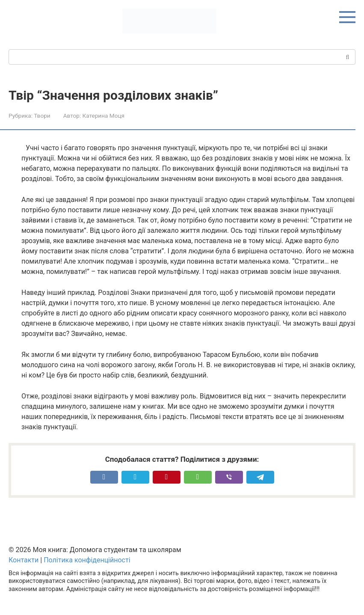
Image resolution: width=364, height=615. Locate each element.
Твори (42, 116)
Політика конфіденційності (87, 560)
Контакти (24, 560)
